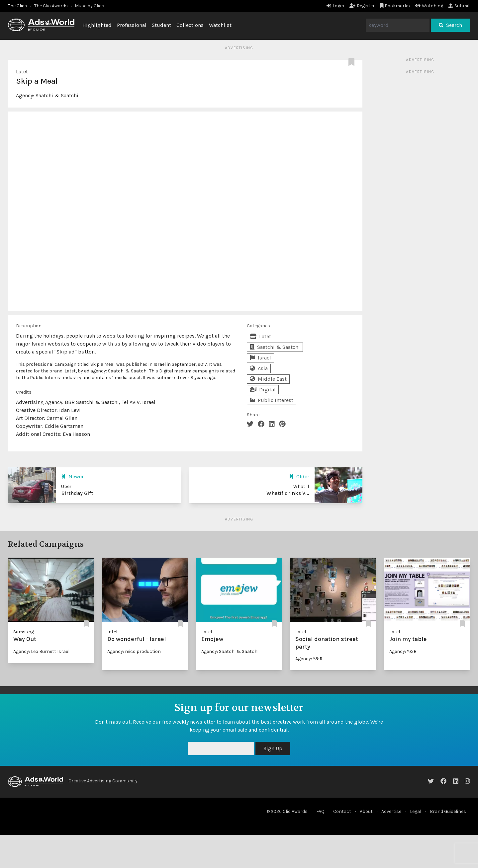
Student (161, 25)
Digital (263, 390)
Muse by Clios (90, 6)
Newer (72, 476)
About (366, 811)
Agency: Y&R (309, 659)
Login (335, 6)
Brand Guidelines (448, 811)
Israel (260, 358)
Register (362, 6)
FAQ (320, 811)
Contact (342, 811)
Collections (190, 25)
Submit (459, 6)
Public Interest (272, 400)
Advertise (391, 811)
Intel (112, 632)
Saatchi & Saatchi (57, 95)
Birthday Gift (77, 493)
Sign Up (273, 748)
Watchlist (220, 25)
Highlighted (97, 25)
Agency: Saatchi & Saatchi (230, 651)
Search (450, 25)
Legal (416, 811)
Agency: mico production (134, 651)
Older (299, 476)
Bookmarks (395, 6)
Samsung (24, 632)
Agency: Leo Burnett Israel (41, 651)
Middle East (268, 379)
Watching (429, 6)
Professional (132, 25)
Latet (22, 72)
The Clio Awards (51, 6)
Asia (259, 368)
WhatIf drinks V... (288, 493)
